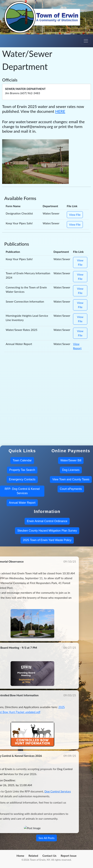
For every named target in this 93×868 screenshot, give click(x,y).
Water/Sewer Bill (71, 460)
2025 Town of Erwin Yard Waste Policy (47, 540)
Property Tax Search (22, 470)
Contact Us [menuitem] (49, 856)
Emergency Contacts (22, 479)
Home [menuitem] (20, 856)
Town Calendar (22, 460)
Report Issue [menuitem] (69, 856)
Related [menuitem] (33, 856)
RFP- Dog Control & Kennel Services (22, 491)
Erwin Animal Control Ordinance (47, 521)
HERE (60, 111)
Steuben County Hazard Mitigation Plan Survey (47, 531)
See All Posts (46, 838)
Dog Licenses (71, 470)
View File (75, 215)
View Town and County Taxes (71, 479)
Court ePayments (71, 489)
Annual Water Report (22, 503)
